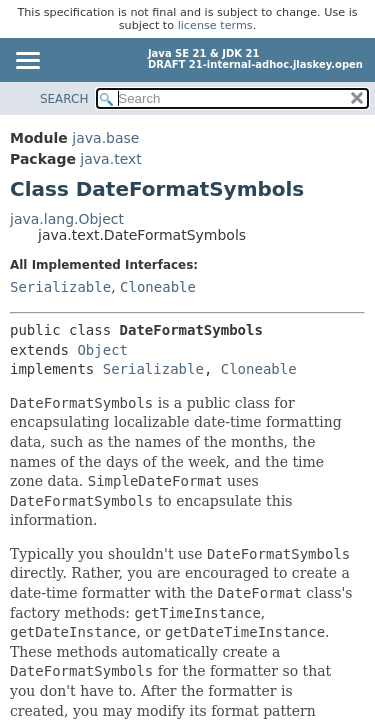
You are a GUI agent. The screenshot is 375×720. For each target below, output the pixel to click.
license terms (215, 25)
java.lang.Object (67, 219)
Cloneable (158, 287)
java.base (105, 138)
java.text (110, 159)
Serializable (60, 287)
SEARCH (64, 99)
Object (102, 350)
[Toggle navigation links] (27, 62)
